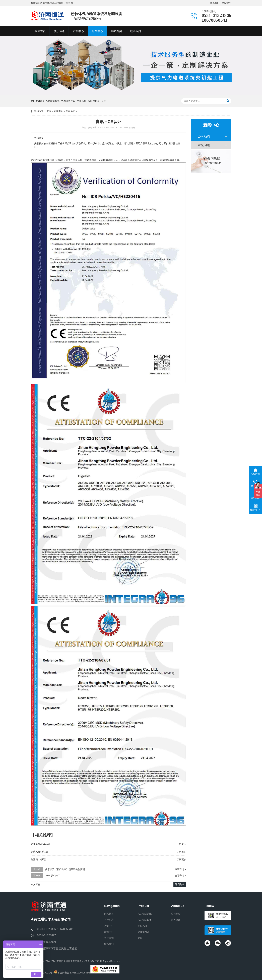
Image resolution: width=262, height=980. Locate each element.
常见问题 (204, 145)
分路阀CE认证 (38, 859)
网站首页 (109, 914)
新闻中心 (58, 111)
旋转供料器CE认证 (41, 844)
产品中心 (109, 926)
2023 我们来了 (53, 876)
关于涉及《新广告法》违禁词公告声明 (65, 869)
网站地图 (227, 3)
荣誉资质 (176, 920)
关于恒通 (109, 920)
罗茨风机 (82, 101)
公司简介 (176, 914)
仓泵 (104, 101)
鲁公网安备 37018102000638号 (74, 973)
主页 (49, 111)
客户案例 (109, 938)
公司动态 (71, 111)
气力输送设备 (68, 101)
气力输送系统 (52, 101)
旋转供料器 (94, 101)
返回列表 (180, 884)
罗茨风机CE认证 (39, 852)
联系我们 (215, 3)
